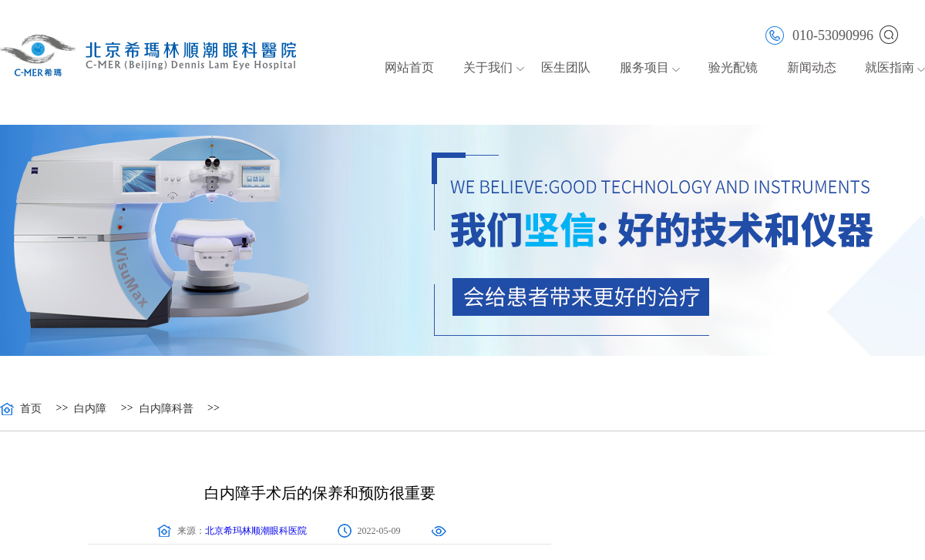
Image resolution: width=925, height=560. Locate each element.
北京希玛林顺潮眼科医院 (256, 531)
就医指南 (890, 67)
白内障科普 (166, 409)
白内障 (90, 409)
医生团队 (566, 67)
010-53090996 (819, 34)
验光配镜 (733, 67)
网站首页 (409, 67)
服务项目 (644, 67)
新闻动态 (812, 67)
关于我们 (488, 67)
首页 (31, 409)
